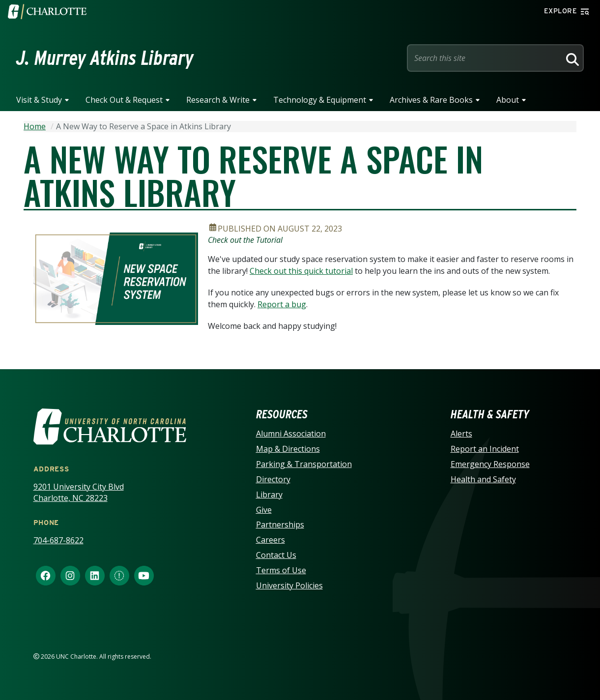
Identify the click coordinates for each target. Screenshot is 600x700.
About (508, 100)
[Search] (571, 58)
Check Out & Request (124, 100)
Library (269, 495)
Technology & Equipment (320, 100)
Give (264, 510)
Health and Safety (483, 479)
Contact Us (276, 555)
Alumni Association (291, 434)
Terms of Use (281, 570)
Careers (271, 540)
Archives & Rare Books (431, 100)
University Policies (289, 585)
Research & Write (218, 100)
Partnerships (280, 525)
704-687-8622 (58, 540)
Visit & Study (39, 100)
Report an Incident (485, 449)
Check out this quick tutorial (301, 271)
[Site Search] (486, 58)
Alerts (461, 434)
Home (35, 126)
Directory (273, 479)
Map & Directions (288, 449)
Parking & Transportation (304, 464)
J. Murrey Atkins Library (105, 58)
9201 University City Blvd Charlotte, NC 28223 (79, 492)
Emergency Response (490, 464)
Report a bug (282, 304)
